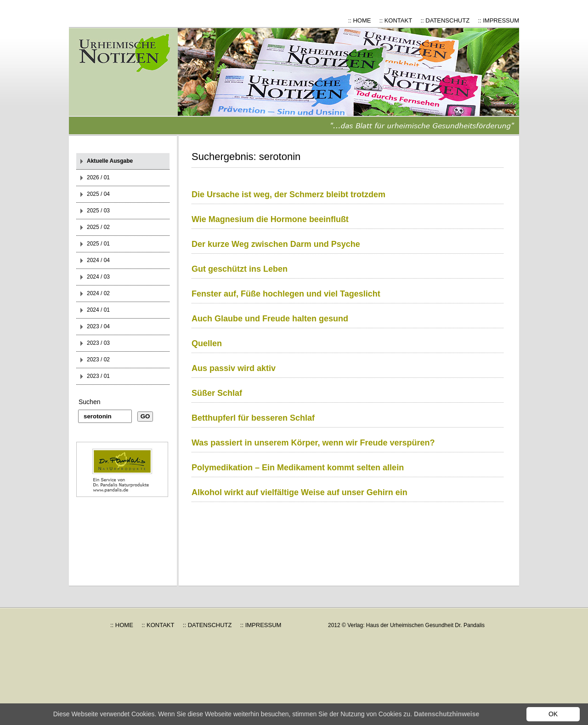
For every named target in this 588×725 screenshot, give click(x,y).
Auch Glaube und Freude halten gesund (270, 319)
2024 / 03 (98, 277)
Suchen (89, 402)
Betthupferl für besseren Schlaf (253, 418)
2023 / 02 (98, 360)
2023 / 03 (98, 343)
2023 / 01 (98, 376)
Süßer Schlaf (217, 393)
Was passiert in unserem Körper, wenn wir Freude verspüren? (313, 443)
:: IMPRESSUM (498, 20)
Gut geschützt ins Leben (240, 269)
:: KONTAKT (396, 20)
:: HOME (360, 20)
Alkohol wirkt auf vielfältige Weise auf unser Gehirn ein (300, 492)
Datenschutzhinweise (447, 714)
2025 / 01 (98, 244)
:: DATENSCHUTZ (445, 20)
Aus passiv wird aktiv (234, 368)
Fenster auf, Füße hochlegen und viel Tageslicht (286, 294)
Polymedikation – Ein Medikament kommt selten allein (298, 468)
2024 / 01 (98, 310)
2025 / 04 (98, 194)
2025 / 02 (98, 227)
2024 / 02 (98, 293)
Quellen (207, 343)
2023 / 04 (98, 326)
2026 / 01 (98, 177)
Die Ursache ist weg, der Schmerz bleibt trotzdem (288, 194)
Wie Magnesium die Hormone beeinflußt (270, 219)
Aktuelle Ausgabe (110, 161)
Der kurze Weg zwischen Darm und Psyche (276, 244)
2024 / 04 (98, 260)
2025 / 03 (98, 211)
